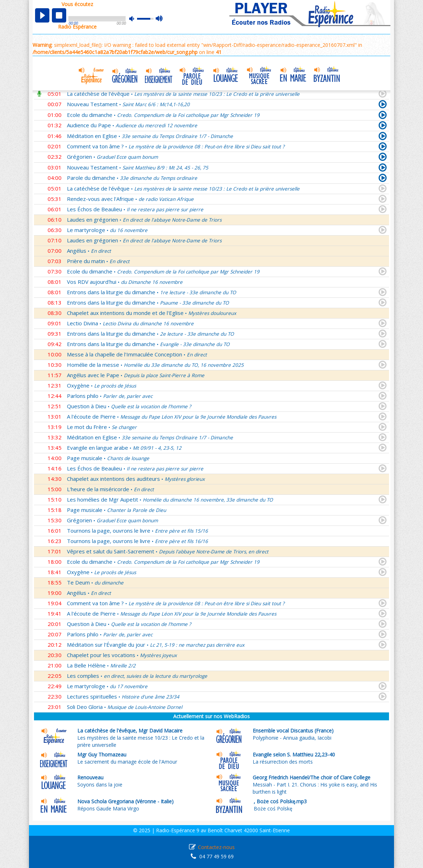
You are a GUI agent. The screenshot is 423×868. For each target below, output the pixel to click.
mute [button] (135, 19)
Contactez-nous (216, 847)
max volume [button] (159, 19)
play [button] (42, 15)
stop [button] (59, 15)
